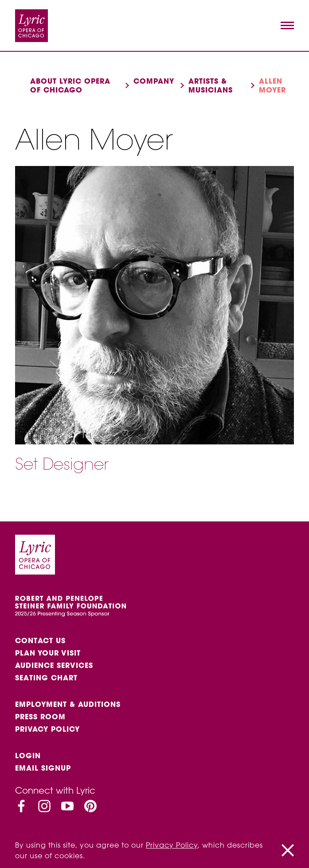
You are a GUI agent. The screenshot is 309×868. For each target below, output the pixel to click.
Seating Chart (46, 678)
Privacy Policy (47, 729)
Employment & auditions (68, 704)
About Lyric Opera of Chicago (70, 85)
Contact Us (40, 640)
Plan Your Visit (48, 653)
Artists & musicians (211, 85)
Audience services (54, 665)
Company (154, 81)
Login (28, 756)
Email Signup (43, 768)
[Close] (288, 850)
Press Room (40, 717)
